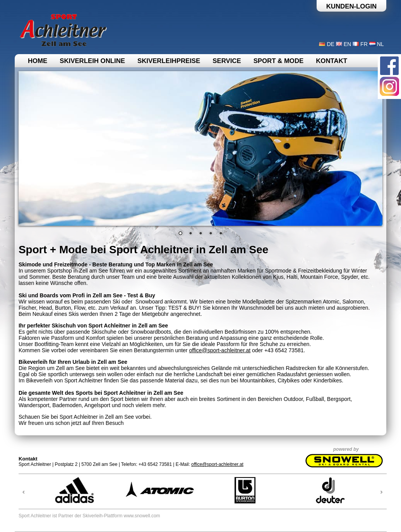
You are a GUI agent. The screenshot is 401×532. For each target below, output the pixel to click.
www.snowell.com (142, 516)
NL (380, 44)
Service (227, 61)
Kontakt (332, 61)
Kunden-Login (352, 6)
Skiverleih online (92, 61)
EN (347, 44)
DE (330, 44)
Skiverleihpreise (169, 61)
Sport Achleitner (35, 516)
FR (364, 44)
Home (38, 61)
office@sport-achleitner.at (220, 350)
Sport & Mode (279, 61)
